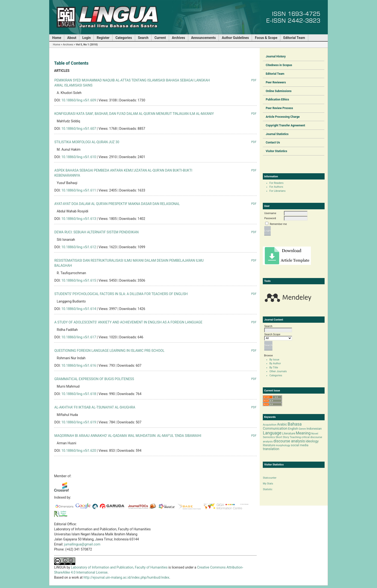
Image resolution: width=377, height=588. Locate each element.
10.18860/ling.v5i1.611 (79, 190)
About (72, 38)
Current (160, 38)
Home (57, 38)
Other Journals (278, 371)
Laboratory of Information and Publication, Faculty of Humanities (120, 567)
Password (270, 218)
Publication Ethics (277, 99)
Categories (276, 375)
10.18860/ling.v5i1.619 (79, 422)
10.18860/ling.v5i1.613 (79, 219)
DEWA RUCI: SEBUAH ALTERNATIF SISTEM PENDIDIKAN (96, 232)
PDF (254, 80)
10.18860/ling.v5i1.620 (79, 451)
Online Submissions (279, 91)
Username (270, 213)
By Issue (274, 360)
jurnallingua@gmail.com (82, 544)
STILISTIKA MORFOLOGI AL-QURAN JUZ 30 (87, 142)
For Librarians (278, 191)
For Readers (277, 183)
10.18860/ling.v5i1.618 (79, 394)
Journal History (276, 56)
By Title (274, 368)
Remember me (278, 224)
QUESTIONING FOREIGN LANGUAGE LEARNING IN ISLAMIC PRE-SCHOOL (109, 351)
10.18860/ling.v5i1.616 (79, 365)
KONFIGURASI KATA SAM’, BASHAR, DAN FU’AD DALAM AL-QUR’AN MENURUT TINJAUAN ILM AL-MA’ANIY (134, 114)
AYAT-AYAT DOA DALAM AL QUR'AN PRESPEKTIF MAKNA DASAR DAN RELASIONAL (117, 204)
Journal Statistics (277, 134)
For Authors (276, 187)
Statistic (268, 489)
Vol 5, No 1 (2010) (87, 45)
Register (103, 38)
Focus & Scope (266, 38)
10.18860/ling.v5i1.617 (79, 337)
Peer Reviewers (276, 82)
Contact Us (273, 142)
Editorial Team (275, 74)
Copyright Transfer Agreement (285, 125)
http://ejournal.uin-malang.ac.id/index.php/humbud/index (126, 577)
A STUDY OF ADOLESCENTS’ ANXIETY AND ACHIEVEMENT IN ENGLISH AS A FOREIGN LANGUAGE (128, 322)
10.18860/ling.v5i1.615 (79, 280)
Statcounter (270, 478)
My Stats (268, 484)
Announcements (204, 38)
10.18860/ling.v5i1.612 (79, 247)
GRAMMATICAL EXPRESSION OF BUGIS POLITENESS (94, 379)
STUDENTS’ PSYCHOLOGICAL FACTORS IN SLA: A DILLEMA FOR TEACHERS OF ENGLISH (121, 294)
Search (143, 38)
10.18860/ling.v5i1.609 (79, 100)
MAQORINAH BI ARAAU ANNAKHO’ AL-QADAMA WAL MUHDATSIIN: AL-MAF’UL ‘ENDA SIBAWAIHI (128, 436)
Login (86, 38)
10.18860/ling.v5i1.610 (79, 157)
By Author (275, 363)
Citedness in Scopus (279, 65)
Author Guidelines (235, 38)
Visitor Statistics (276, 151)
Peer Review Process (279, 108)
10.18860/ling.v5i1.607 (79, 129)
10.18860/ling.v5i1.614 (79, 309)
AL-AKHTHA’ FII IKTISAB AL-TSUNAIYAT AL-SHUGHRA (95, 407)
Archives (179, 38)
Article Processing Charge (283, 117)
